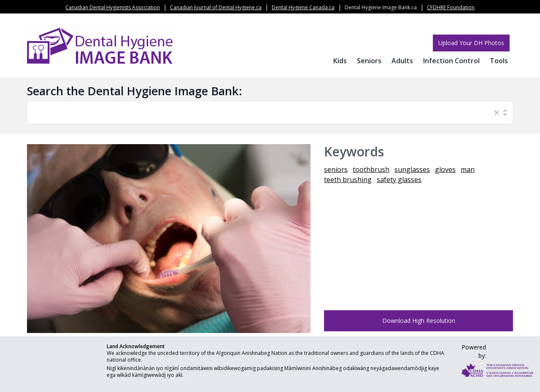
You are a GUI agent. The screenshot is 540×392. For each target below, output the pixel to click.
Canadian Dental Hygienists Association (113, 7)
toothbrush (371, 169)
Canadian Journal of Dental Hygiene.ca (216, 7)
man (468, 169)
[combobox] (262, 113)
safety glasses (399, 180)
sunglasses (412, 169)
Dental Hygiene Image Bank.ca (381, 7)
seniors (336, 169)
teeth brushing (348, 180)
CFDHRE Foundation (451, 7)
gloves (445, 169)
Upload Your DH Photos (471, 43)
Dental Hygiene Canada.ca (303, 7)
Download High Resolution (419, 321)
